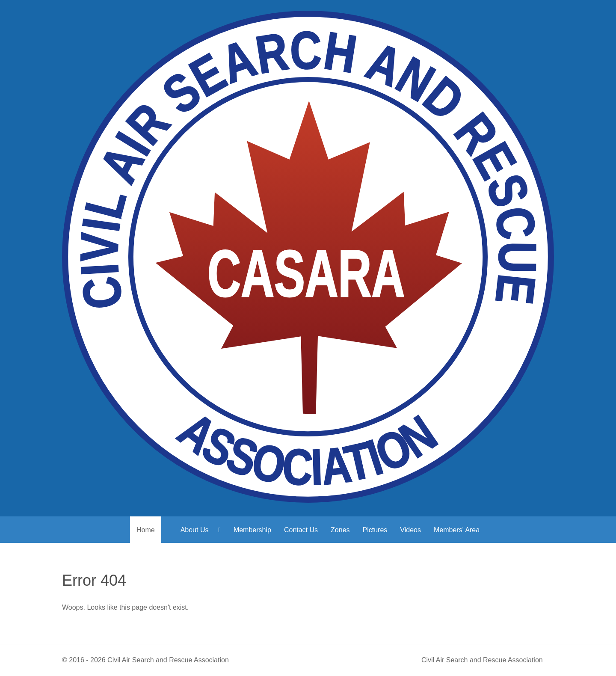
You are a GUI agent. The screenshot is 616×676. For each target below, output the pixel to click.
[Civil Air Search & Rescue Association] (308, 258)
